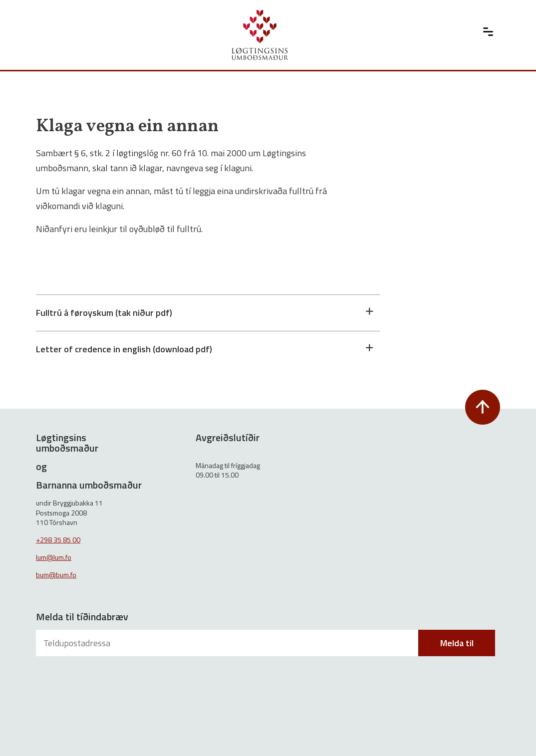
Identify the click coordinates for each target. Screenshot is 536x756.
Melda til (457, 643)
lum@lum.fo (54, 557)
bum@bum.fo (56, 575)
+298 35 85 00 (58, 540)
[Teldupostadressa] (228, 643)
